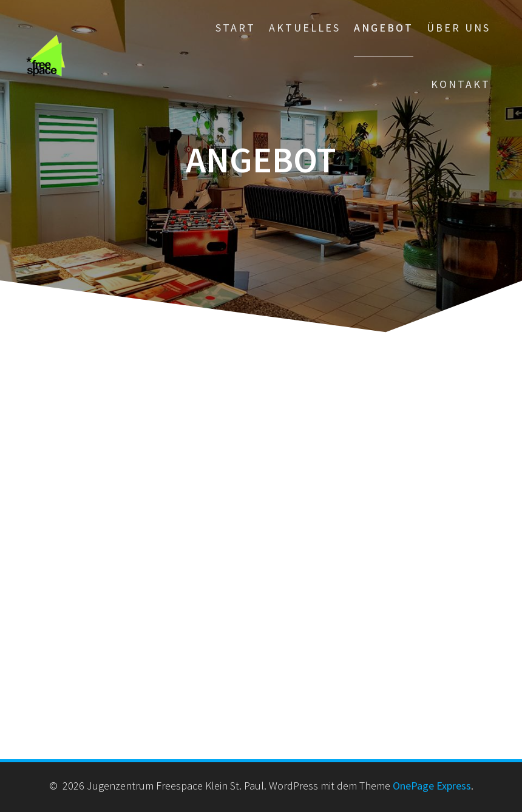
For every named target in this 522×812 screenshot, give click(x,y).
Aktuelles (305, 28)
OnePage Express (432, 786)
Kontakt (461, 84)
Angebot (384, 28)
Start (236, 28)
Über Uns (459, 28)
